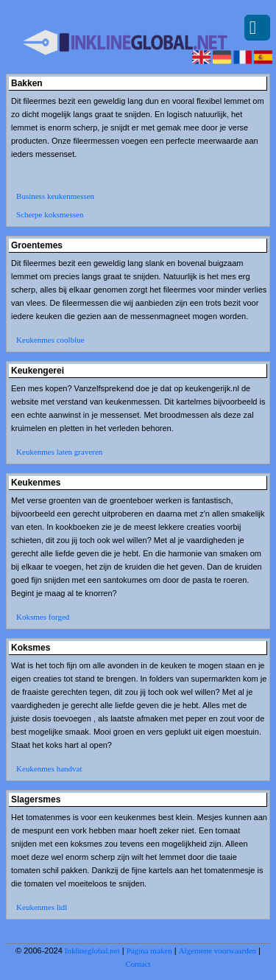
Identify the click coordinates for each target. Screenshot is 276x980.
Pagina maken (149, 951)
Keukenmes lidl (42, 907)
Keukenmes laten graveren (59, 452)
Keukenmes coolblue (50, 340)
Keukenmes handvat (49, 769)
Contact (138, 964)
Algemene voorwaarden (217, 951)
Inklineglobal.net (92, 951)
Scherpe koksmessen (50, 214)
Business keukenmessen (55, 196)
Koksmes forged (43, 617)
